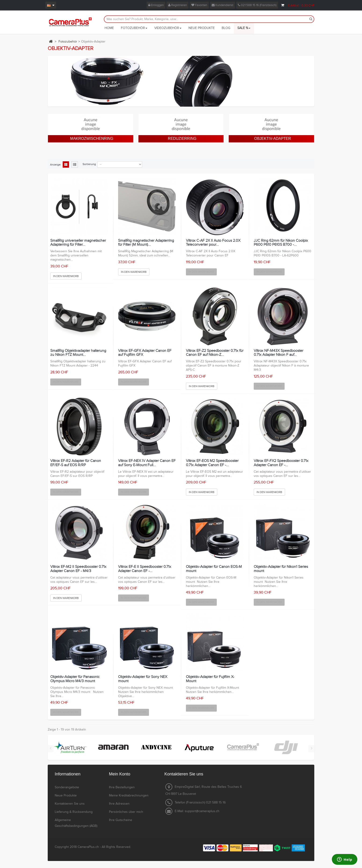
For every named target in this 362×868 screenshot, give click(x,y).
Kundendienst (223, 5)
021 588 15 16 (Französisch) (257, 5)
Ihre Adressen (119, 804)
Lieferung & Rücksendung (74, 812)
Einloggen (156, 5)
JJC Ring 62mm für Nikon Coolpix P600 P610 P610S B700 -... (281, 243)
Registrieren (177, 5)
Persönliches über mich (126, 812)
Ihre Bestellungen (122, 787)
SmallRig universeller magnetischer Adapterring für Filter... (78, 243)
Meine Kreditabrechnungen (129, 796)
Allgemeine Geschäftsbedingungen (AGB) (76, 823)
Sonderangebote (67, 787)
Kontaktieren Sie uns (70, 804)
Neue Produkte (66, 796)
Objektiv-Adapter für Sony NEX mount (143, 679)
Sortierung (89, 164)
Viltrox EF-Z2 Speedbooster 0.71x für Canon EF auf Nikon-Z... (215, 353)
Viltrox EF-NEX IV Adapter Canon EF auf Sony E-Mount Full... (147, 463)
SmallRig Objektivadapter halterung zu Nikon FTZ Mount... (78, 353)
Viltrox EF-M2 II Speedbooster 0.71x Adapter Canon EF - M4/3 (78, 569)
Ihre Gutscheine (121, 820)
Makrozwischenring (92, 139)
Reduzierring (182, 139)
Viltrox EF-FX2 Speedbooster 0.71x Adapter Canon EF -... (281, 463)
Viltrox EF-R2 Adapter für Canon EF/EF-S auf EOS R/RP (76, 463)
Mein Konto (120, 774)
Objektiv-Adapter (273, 139)
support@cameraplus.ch (202, 811)
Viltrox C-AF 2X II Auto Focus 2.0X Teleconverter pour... (213, 243)
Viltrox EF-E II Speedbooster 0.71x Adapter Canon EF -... (145, 569)
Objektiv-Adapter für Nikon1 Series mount (281, 569)
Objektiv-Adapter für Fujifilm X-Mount (210, 679)
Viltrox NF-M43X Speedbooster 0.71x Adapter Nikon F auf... (279, 353)
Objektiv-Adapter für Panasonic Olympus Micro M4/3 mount (75, 679)
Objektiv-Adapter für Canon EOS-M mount (214, 569)
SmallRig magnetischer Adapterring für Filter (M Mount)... (146, 243)
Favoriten (199, 5)
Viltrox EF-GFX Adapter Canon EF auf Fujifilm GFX (145, 353)
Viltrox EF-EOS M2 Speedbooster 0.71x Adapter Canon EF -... (212, 463)
